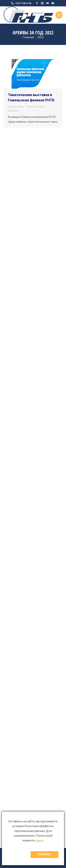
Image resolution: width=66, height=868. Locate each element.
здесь (39, 840)
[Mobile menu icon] (59, 15)
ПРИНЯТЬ (45, 854)
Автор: (36, 107)
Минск (20, 107)
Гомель (12, 107)
